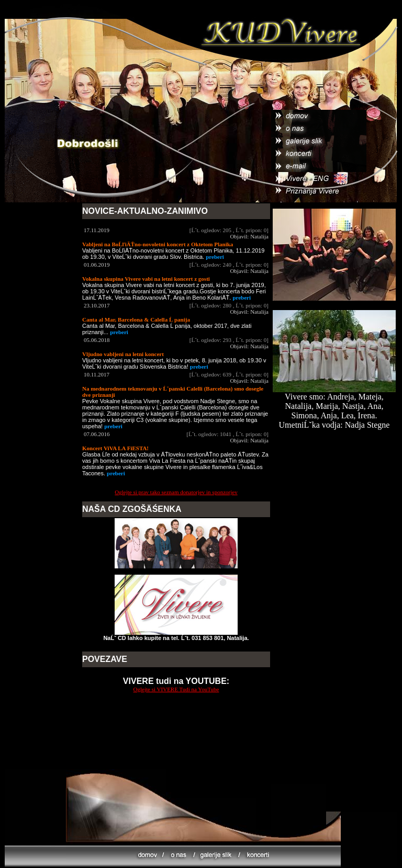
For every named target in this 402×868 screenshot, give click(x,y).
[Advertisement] (176, 747)
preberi (215, 257)
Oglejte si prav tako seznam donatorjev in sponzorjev (176, 492)
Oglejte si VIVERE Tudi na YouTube (176, 689)
